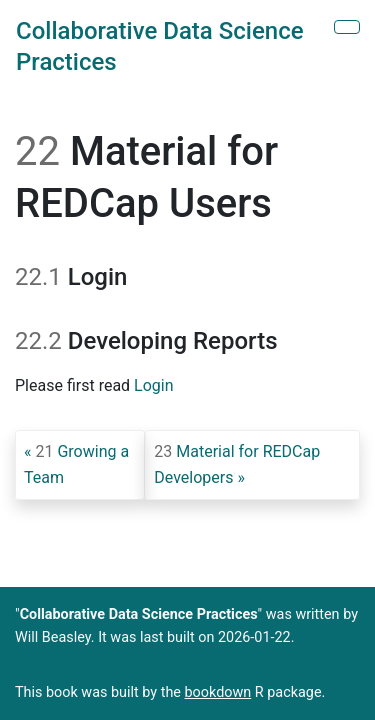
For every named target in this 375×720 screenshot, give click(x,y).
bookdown (218, 692)
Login (153, 385)
